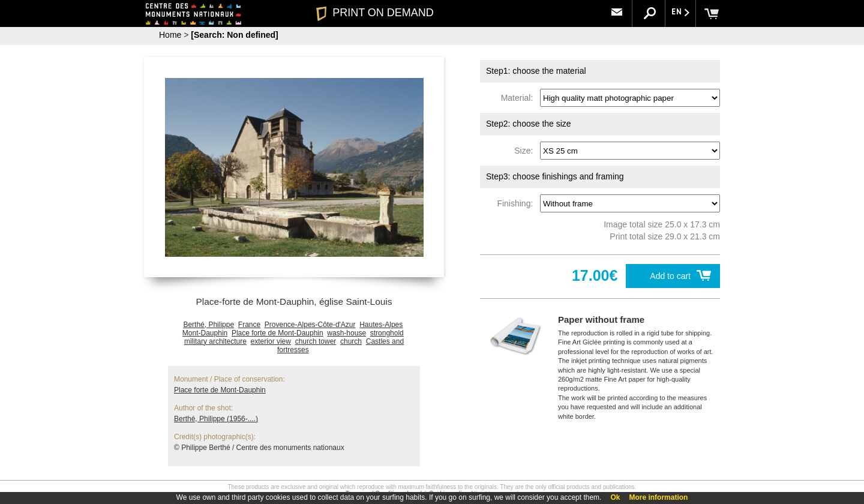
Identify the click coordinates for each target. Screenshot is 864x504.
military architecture (215, 341)
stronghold (387, 333)
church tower (316, 341)
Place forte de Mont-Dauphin (277, 333)
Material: (519, 98)
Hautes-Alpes (381, 325)
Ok (615, 497)
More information (658, 497)
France (249, 325)
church (351, 341)
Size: (526, 151)
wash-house (346, 333)
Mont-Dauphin (205, 333)
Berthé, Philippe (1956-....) (216, 419)
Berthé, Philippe (208, 325)
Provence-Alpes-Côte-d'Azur (310, 325)
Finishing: (517, 203)
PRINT (375, 13)
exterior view (271, 341)
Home (170, 35)
